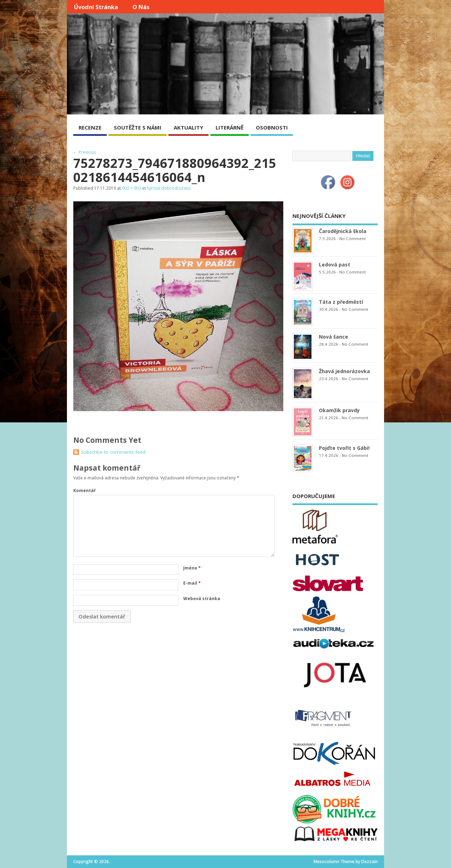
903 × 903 (132, 188)
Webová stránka (202, 599)
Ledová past (335, 265)
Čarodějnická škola (343, 231)
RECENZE (90, 127)
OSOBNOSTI (272, 127)
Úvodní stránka (96, 7)
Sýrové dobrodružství (169, 188)
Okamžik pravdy (339, 410)
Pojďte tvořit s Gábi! (344, 448)
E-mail (192, 583)
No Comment (353, 238)
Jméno (192, 568)
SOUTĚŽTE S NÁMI (138, 127)
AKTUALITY (189, 127)
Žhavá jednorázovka (344, 371)
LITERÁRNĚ (230, 127)
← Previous (85, 152)
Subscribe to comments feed (113, 452)
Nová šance (333, 337)
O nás (141, 7)
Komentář (84, 490)
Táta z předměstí (341, 302)
